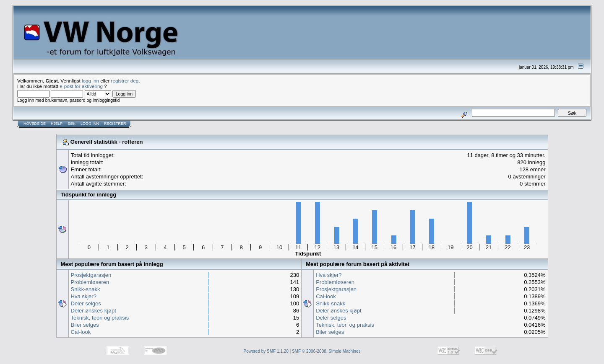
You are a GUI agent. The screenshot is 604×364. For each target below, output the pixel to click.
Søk (72, 124)
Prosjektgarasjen (91, 275)
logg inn (90, 81)
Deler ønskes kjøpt (94, 311)
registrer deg (125, 81)
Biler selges (85, 325)
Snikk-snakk (86, 289)
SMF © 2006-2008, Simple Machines (326, 351)
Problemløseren (90, 282)
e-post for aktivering (81, 86)
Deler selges (86, 303)
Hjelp (57, 124)
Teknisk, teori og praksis (100, 318)
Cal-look (81, 332)
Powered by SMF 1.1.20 (266, 351)
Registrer (115, 124)
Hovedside (35, 124)
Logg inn (90, 124)
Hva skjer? (84, 296)
